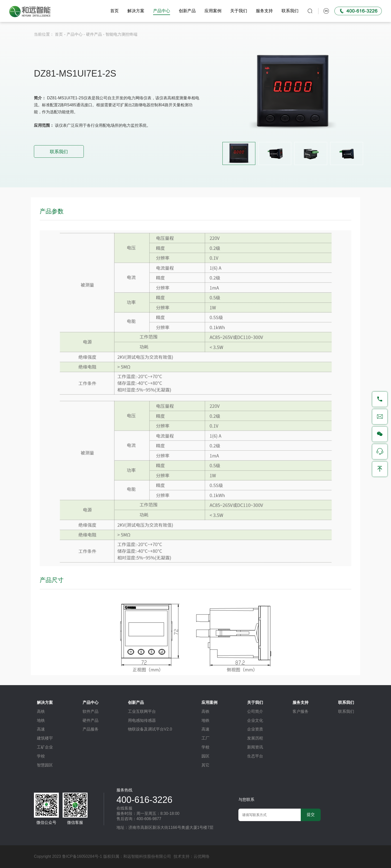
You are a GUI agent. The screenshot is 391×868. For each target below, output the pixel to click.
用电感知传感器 (142, 720)
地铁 (41, 720)
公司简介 (255, 711)
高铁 (41, 711)
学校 (41, 756)
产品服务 (91, 729)
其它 (205, 765)
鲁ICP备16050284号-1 (82, 856)
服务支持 (264, 11)
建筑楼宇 (45, 738)
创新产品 (187, 11)
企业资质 (255, 729)
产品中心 (161, 11)
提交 (311, 814)
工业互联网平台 (142, 711)
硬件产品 (94, 34)
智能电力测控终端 (121, 34)
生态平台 (255, 756)
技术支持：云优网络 (192, 856)
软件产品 (91, 711)
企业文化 (255, 720)
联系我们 (289, 11)
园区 (205, 756)
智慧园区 (45, 765)
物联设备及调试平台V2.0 (150, 729)
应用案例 (212, 11)
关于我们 (238, 11)
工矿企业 (45, 747)
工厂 (205, 738)
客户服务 (300, 711)
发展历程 (255, 738)
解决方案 (135, 11)
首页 (114, 11)
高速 (41, 729)
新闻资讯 (255, 747)
